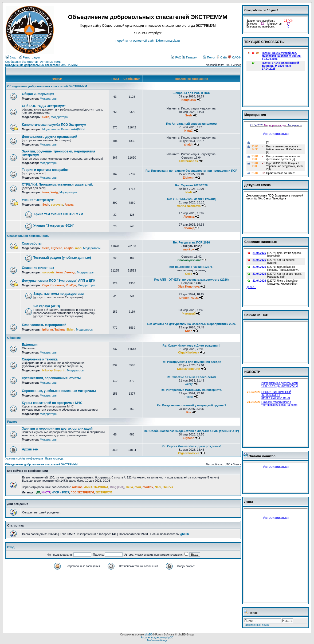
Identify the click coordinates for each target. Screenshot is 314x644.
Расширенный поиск (256, 625)
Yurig (54, 192)
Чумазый (189, 313)
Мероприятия (255, 115)
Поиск (209, 57)
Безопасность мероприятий (44, 325)
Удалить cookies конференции (24, 459)
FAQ (176, 57)
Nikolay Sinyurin (54, 370)
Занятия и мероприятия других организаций (57, 429)
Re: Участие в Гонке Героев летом (191, 377)
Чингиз (168, 487)
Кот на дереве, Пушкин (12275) (191, 267)
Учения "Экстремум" (38, 200)
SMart (70, 329)
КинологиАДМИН (73, 129)
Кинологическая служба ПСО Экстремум (54, 125)
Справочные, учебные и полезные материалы (59, 391)
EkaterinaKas (189, 161)
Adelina (77, 487)
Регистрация (29, 57)
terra (45, 192)
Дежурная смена (258, 185)
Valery (189, 384)
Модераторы (48, 99)
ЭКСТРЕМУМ (104, 492)
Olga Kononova (53, 285)
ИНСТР (46, 492)
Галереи (190, 57)
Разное (12, 422)
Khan (189, 331)
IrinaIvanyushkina (189, 260)
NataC (189, 131)
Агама (69, 205)
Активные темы (51, 62)
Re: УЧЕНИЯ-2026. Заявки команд (191, 199)
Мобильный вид (157, 640)
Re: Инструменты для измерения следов (191, 362)
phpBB (148, 635)
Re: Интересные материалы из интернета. (191, 390)
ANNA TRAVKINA (96, 487)
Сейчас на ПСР (256, 315)
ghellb (185, 534)
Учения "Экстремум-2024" (54, 226)
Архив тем (30, 449)
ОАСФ (234, 57)
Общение (14, 338)
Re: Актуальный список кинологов (191, 124)
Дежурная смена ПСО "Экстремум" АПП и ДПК (59, 281)
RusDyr (71, 285)
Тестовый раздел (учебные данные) (62, 258)
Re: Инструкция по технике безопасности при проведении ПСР (191, 171)
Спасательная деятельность (28, 236)
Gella (189, 274)
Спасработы (32, 244)
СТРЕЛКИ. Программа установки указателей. (57, 184)
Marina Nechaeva (189, 206)
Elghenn (189, 178)
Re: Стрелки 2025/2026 (191, 185)
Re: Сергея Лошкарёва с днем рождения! (191, 446)
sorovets (57, 205)
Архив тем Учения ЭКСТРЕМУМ (58, 214)
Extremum (30, 345)
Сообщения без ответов (21, 62)
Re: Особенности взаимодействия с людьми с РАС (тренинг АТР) (191, 431)
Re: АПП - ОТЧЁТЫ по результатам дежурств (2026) (191, 280)
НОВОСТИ (252, 372)
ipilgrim (48, 329)
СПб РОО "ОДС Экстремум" (44, 106)
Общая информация (38, 94)
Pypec (189, 397)
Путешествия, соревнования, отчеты (51, 378)
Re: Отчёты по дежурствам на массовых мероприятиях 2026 (191, 324)
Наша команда (54, 459)
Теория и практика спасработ (45, 170)
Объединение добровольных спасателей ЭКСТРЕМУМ (41, 65)
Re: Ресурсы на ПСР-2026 (191, 242)
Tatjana (60, 329)
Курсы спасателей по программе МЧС (52, 403)
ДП (38, 492)
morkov (189, 249)
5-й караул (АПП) (47, 306)
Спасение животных (38, 268)
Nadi (189, 192)
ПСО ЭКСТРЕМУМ (82, 492)
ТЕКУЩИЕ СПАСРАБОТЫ (264, 42)
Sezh (46, 117)
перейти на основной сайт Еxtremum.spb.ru (148, 41)
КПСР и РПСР (60, 492)
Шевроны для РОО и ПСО (191, 93)
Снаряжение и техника (40, 359)
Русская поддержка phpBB (157, 637)
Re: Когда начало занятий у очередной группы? (191, 405)
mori (78, 248)
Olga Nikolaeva (189, 352)
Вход (11, 57)
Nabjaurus (189, 100)
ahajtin (189, 144)
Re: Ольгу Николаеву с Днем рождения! (192, 345)
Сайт (222, 57)
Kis (189, 412)
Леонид (189, 217)
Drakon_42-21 (189, 298)
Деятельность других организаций (50, 137)
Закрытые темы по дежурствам (58, 294)
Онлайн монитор (262, 456)
